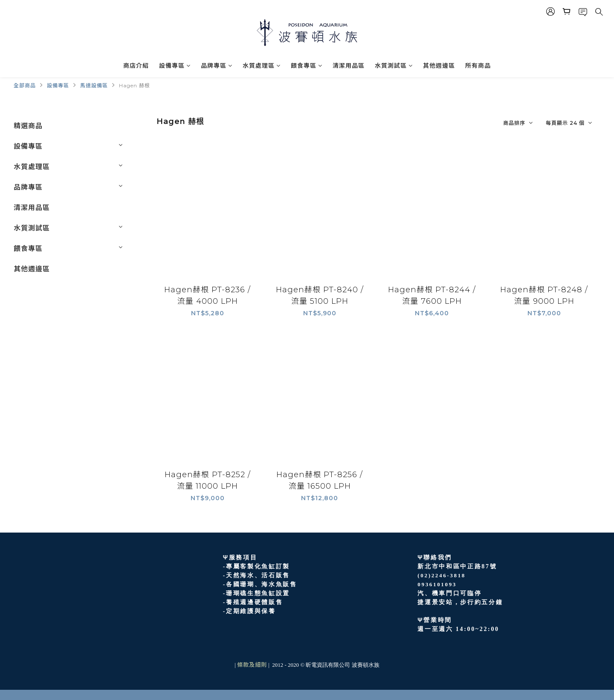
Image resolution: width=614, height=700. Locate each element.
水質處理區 (262, 66)
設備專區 (175, 66)
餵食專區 (307, 66)
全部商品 (25, 85)
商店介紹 (136, 66)
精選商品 (28, 126)
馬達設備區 (94, 85)
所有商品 (478, 66)
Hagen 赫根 (135, 85)
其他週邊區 (439, 66)
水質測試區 (394, 66)
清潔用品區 (349, 66)
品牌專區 (217, 66)
